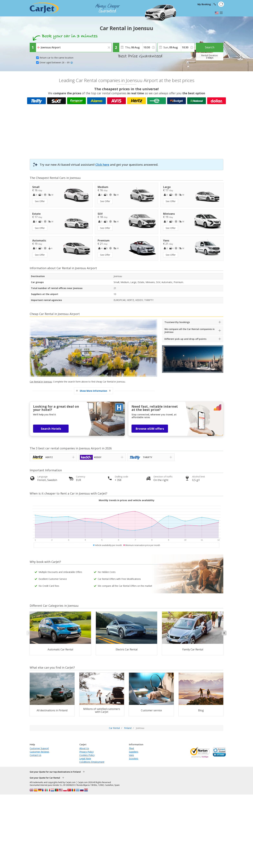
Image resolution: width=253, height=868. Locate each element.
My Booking (204, 4)
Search (210, 47)
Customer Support (39, 748)
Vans (131, 755)
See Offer (40, 201)
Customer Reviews (39, 752)
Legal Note (85, 758)
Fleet (132, 748)
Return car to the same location (56, 58)
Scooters (134, 758)
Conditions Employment (92, 762)
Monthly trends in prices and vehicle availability (127, 500)
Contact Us (35, 755)
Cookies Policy (87, 755)
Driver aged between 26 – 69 (56, 62)
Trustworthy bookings (177, 322)
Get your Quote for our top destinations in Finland (55, 772)
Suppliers (134, 752)
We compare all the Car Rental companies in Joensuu (190, 331)
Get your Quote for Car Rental (45, 778)
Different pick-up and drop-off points (185, 339)
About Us (84, 748)
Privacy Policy (86, 752)
